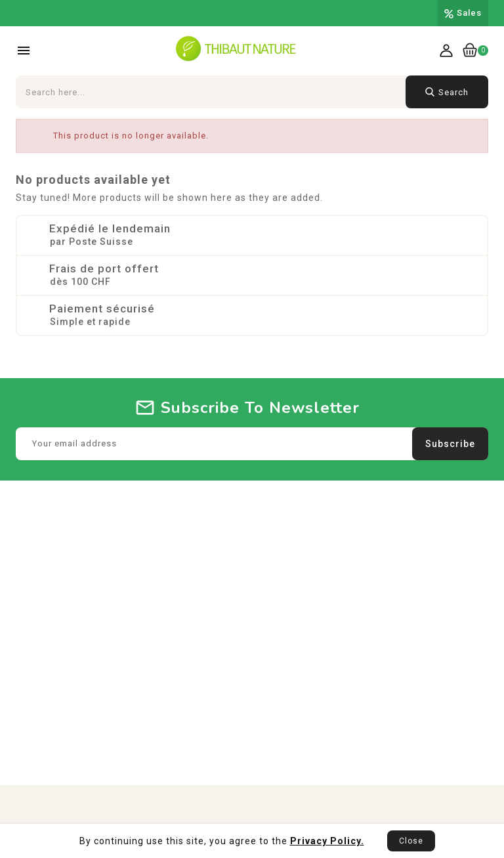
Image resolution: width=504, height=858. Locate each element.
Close (411, 841)
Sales (469, 13)
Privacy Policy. (327, 841)
